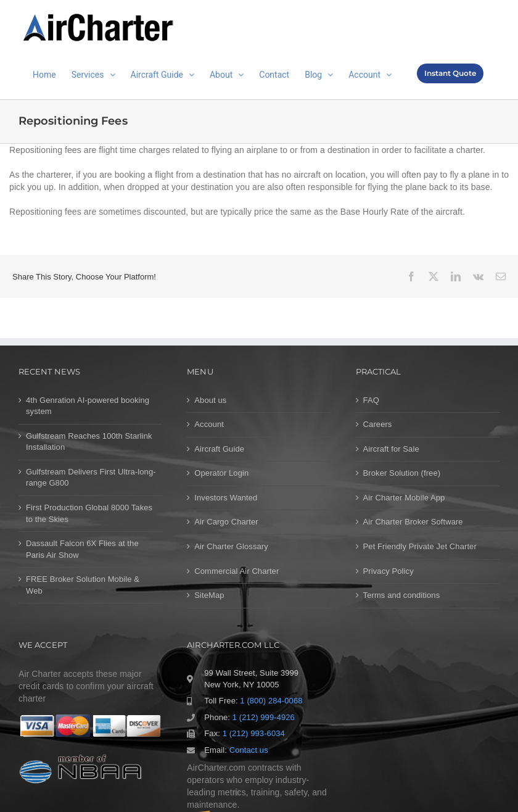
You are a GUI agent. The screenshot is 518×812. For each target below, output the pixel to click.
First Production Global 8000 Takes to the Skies (89, 513)
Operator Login (221, 473)
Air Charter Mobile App (404, 498)
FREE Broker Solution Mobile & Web (83, 585)
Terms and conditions (402, 595)
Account (209, 424)
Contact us (249, 750)
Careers (378, 424)
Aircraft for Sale (391, 449)
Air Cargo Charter (226, 522)
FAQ (371, 400)
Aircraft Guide (219, 449)
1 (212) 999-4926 (264, 717)
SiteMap (209, 595)
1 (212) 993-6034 (254, 733)
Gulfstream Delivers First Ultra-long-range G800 (91, 478)
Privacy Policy (388, 571)
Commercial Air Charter (236, 571)
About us (210, 400)
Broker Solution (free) (402, 473)
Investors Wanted (226, 498)
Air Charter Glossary (231, 546)
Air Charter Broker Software (413, 522)
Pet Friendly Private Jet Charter (420, 546)
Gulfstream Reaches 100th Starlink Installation (89, 442)
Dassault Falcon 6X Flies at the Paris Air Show (82, 549)
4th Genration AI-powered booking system (88, 406)
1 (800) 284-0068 (271, 701)
